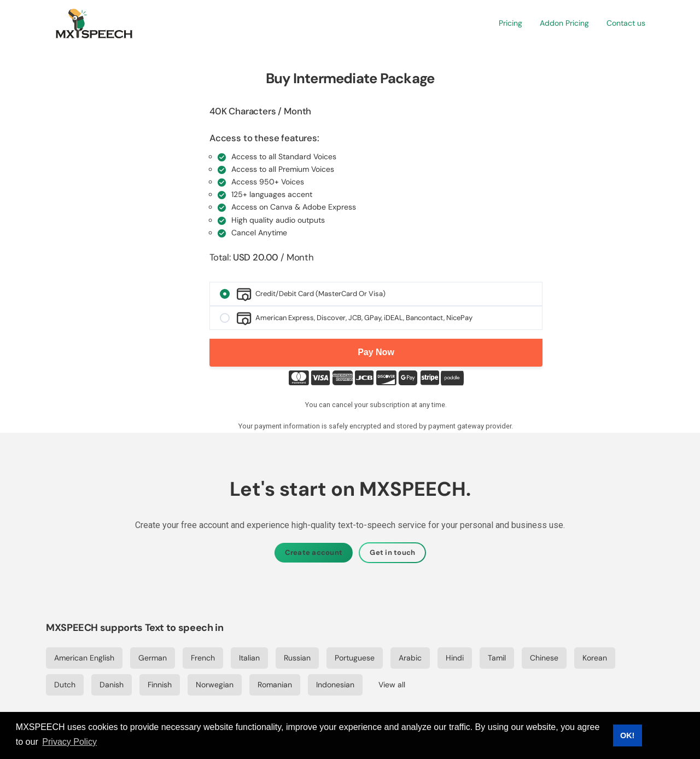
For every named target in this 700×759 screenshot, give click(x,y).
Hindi (455, 658)
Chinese (544, 658)
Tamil (497, 658)
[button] (511, 23)
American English (84, 658)
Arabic (410, 658)
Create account (314, 552)
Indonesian (335, 685)
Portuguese (355, 658)
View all (392, 685)
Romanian (275, 685)
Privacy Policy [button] (69, 742)
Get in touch (392, 552)
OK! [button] (627, 735)
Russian (297, 658)
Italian (249, 658)
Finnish (160, 685)
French (203, 658)
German (153, 658)
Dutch (65, 685)
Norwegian (215, 685)
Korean (595, 658)
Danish (112, 685)
